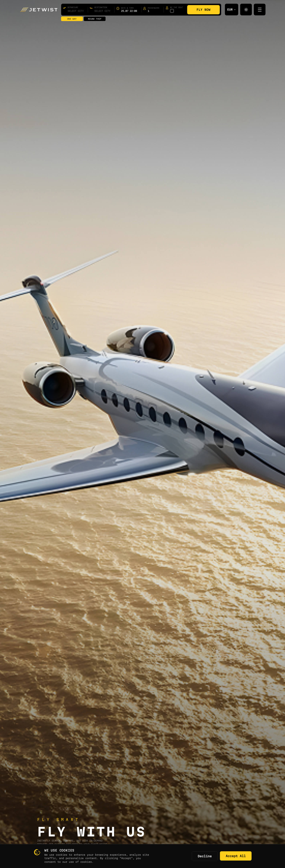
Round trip (95, 19)
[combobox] (76, 11)
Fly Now (203, 10)
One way (72, 19)
